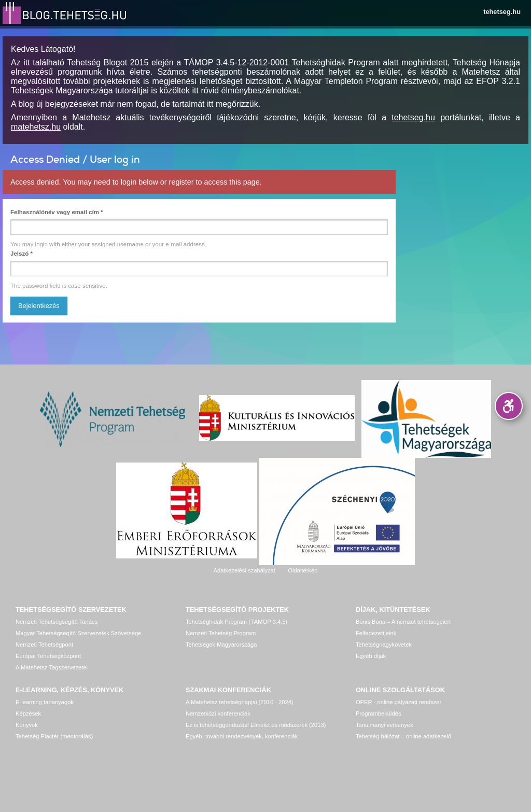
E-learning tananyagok (45, 702)
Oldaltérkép (303, 570)
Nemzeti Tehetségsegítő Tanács (57, 622)
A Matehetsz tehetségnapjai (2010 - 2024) (240, 702)
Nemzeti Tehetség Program (221, 633)
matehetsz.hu (36, 127)
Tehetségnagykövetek (384, 645)
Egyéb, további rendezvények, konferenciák (242, 736)
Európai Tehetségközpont (48, 656)
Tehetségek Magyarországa (221, 645)
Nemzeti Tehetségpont (44, 645)
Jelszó (22, 254)
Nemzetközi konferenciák (218, 713)
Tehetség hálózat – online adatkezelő (403, 736)
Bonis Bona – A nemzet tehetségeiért (403, 622)
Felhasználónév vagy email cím (57, 212)
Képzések (28, 713)
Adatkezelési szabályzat (244, 570)
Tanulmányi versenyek (385, 725)
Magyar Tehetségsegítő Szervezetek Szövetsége (78, 633)
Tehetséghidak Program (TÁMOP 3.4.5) (236, 622)
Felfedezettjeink (376, 633)
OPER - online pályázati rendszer (399, 702)
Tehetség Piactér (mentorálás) (54, 736)
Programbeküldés (379, 713)
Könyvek (27, 725)
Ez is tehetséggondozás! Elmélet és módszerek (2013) (256, 725)
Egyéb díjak (371, 656)
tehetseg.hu (502, 12)
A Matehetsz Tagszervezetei (52, 667)
